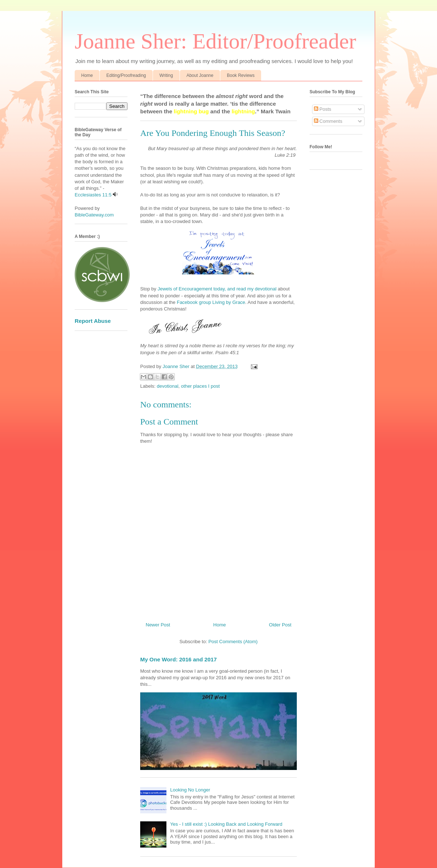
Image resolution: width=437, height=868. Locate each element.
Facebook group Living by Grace (211, 302)
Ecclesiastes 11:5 (93, 195)
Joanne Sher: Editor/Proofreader (215, 41)
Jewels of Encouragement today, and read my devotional (218, 289)
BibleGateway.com (94, 215)
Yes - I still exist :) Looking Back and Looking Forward (226, 824)
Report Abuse (93, 321)
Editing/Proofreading (126, 75)
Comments (328, 121)
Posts (323, 109)
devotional (168, 386)
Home (87, 75)
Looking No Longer (190, 790)
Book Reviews (241, 75)
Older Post (280, 625)
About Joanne (200, 75)
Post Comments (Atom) (233, 642)
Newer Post (158, 625)
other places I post (200, 386)
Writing (166, 75)
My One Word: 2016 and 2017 (178, 659)
